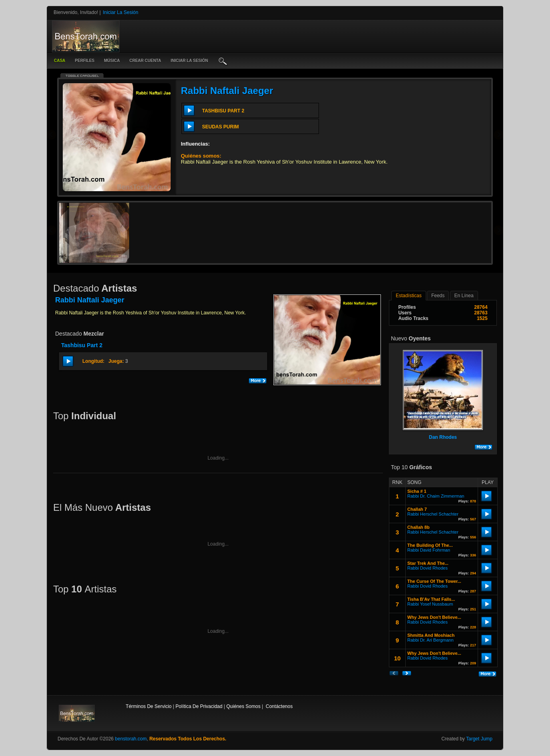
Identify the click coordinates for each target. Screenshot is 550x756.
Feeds (438, 296)
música (112, 61)
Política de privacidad (199, 706)
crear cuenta (145, 61)
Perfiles (85, 61)
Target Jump (479, 739)
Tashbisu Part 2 (82, 345)
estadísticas (409, 296)
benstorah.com (131, 739)
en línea (464, 296)
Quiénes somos (243, 706)
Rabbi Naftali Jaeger (227, 91)
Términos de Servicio (149, 706)
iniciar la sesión (189, 61)
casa (60, 61)
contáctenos (279, 706)
